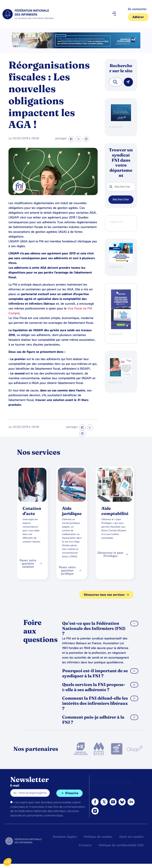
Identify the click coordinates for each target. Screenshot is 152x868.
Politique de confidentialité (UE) (121, 845)
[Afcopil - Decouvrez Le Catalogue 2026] (121, 328)
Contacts (85, 845)
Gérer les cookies (131, 837)
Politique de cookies (98, 837)
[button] (114, 14)
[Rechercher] (128, 82)
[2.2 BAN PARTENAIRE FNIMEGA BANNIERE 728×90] (76, 47)
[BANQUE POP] (121, 120)
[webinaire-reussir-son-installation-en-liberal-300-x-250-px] (121, 262)
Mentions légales (65, 837)
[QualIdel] (121, 375)
